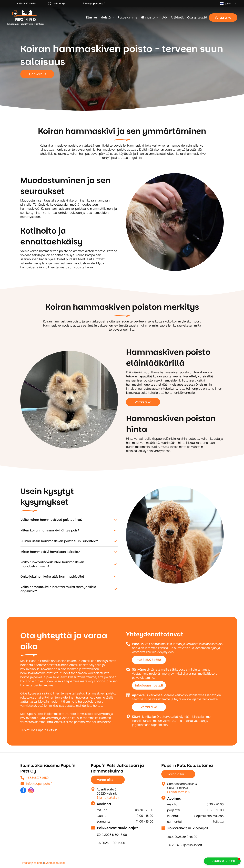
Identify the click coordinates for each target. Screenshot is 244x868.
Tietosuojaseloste (31, 863)
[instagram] (31, 791)
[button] (222, 861)
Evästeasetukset (55, 863)
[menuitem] (92, 17)
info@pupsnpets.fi (39, 784)
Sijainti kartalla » (108, 797)
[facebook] (23, 791)
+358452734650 (37, 778)
